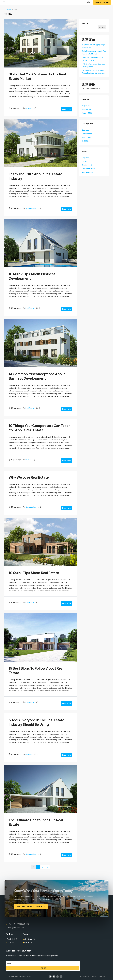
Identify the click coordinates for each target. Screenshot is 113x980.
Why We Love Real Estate (29, 477)
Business (29, 108)
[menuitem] (89, 2)
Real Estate (30, 308)
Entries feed (87, 165)
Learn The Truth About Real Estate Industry (92, 59)
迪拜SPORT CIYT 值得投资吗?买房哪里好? (93, 46)
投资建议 (85, 141)
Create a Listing (102, 2)
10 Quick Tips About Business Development (93, 65)
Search (85, 23)
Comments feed (88, 169)
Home (9, 9)
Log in (84, 161)
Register (85, 158)
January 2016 (87, 113)
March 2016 (86, 109)
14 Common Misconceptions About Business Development (94, 72)
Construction (31, 208)
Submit (43, 968)
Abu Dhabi (28, 939)
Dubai (9, 942)
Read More (66, 109)
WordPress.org (88, 172)
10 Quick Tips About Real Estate (34, 573)
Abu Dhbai (11, 939)
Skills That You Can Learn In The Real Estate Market (94, 52)
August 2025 (87, 106)
